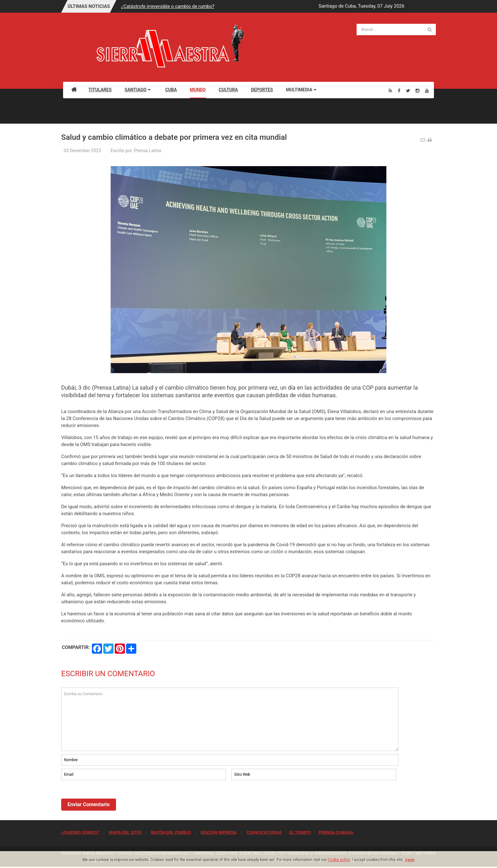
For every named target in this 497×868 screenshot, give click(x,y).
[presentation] (109, 799)
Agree (410, 860)
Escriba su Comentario (230, 719)
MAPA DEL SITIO (125, 832)
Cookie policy (339, 860)
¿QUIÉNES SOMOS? (80, 832)
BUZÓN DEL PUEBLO (171, 832)
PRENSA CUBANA (336, 832)
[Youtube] (427, 91)
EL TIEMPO (300, 832)
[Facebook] (399, 91)
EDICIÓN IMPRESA (219, 832)
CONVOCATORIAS (264, 832)
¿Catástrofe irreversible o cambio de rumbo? (168, 6)
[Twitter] (408, 91)
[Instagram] (417, 91)
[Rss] (390, 91)
